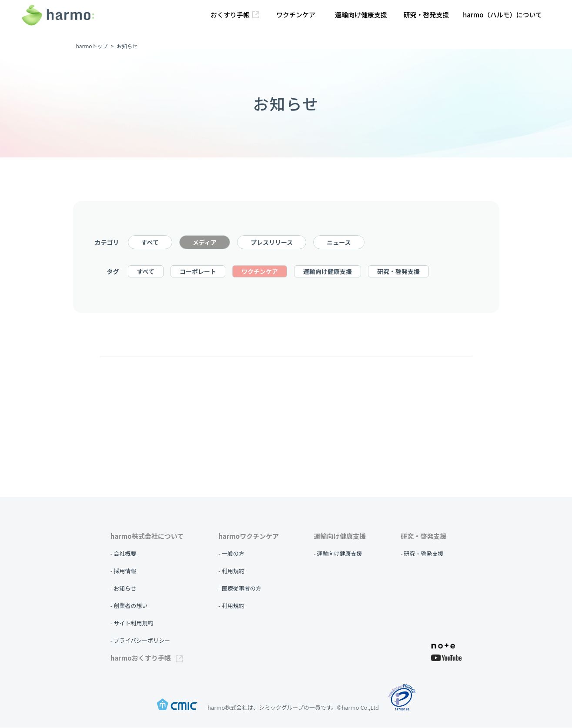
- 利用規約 (231, 571)
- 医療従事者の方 (240, 588)
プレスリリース (272, 243)
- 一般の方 (231, 553)
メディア (205, 243)
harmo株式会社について (147, 536)
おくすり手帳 (235, 15)
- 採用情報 (123, 571)
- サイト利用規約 (132, 623)
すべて (150, 243)
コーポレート (198, 272)
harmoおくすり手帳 (147, 658)
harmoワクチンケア (249, 536)
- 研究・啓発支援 (422, 553)
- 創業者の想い (129, 606)
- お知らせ (123, 588)
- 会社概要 (123, 553)
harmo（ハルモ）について (502, 15)
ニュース (339, 243)
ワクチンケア (296, 15)
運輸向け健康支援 (361, 15)
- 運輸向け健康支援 (338, 553)
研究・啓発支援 (426, 15)
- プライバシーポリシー (140, 640)
